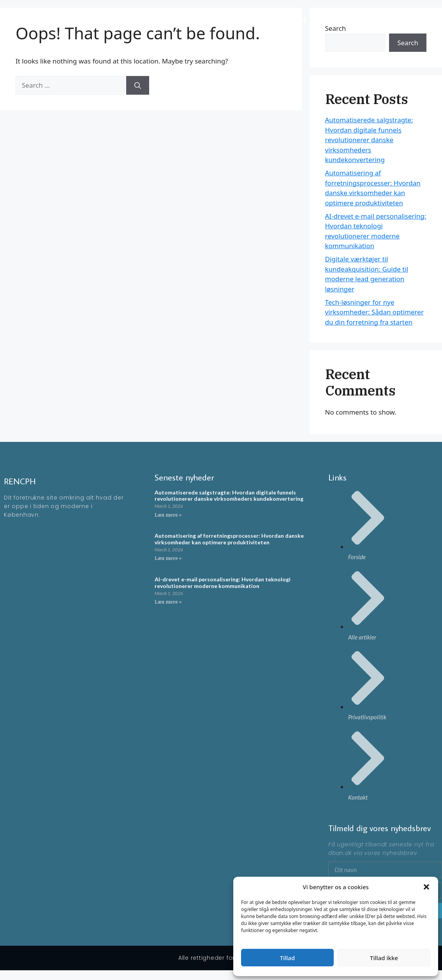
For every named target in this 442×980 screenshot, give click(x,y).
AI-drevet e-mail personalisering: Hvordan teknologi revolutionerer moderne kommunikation (223, 583)
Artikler (411, 19)
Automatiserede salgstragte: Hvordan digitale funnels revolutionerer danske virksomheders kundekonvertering (369, 140)
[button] (426, 887)
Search (408, 43)
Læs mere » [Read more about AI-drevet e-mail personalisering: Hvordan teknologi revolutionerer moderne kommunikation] (168, 602)
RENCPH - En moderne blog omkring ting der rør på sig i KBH (161, 19)
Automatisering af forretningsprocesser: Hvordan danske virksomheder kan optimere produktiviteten (229, 539)
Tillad (287, 958)
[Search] (138, 85)
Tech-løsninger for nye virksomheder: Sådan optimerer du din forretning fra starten (374, 312)
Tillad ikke (384, 958)
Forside (381, 19)
